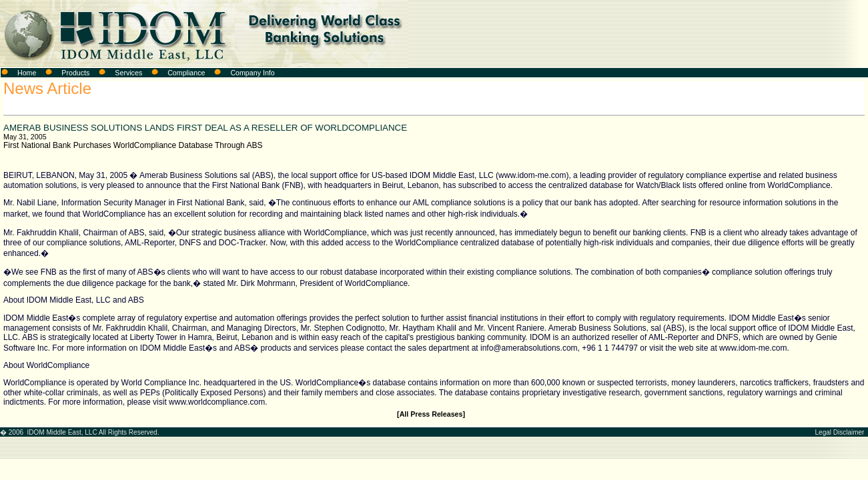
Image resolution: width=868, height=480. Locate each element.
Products (75, 73)
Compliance (186, 73)
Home (27, 73)
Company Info (252, 73)
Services (128, 73)
